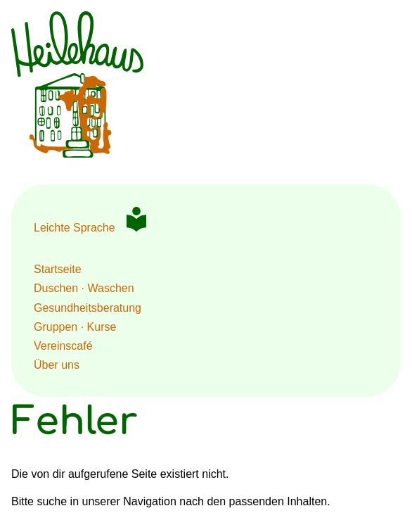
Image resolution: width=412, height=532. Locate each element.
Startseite (58, 269)
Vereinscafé (63, 346)
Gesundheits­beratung (88, 308)
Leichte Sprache (75, 228)
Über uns (57, 365)
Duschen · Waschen (84, 288)
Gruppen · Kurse (75, 327)
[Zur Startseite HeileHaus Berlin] (77, 154)
